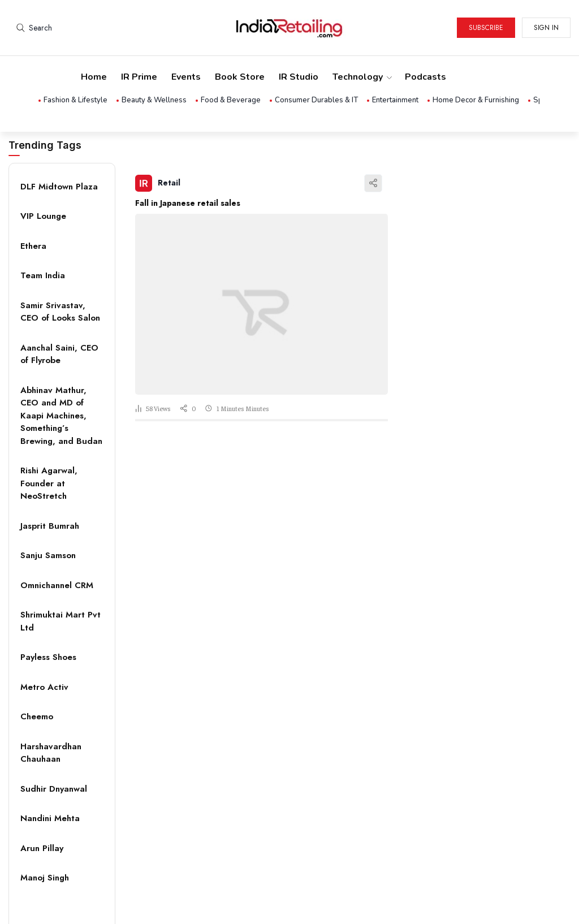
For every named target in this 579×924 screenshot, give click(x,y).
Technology (362, 77)
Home (94, 77)
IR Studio (299, 77)
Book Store (240, 77)
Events (186, 77)
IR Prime (139, 77)
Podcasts (425, 77)
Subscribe (486, 28)
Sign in (546, 28)
